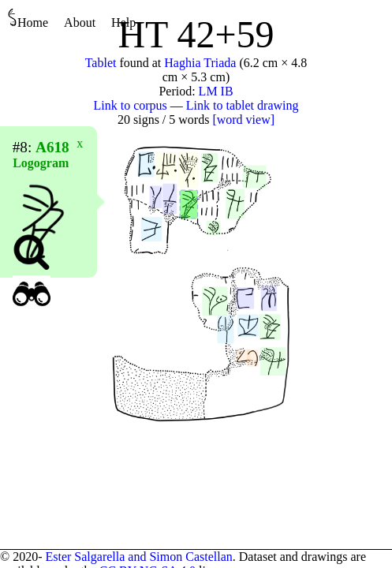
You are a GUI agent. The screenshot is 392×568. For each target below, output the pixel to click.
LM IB (216, 91)
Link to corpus (131, 105)
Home (28, 19)
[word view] (243, 120)
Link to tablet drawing (243, 105)
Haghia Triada (200, 63)
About (80, 22)
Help (123, 22)
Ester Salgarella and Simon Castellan (138, 557)
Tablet (101, 63)
